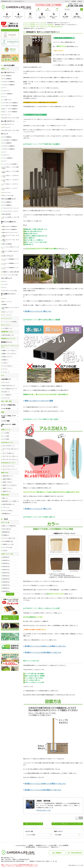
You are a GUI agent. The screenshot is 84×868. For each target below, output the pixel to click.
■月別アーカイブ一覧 (7, 554)
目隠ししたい (5, 498)
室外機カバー (5, 360)
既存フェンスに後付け (54, 17)
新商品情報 (81, 817)
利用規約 (31, 845)
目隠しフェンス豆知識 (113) (9, 526)
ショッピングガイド (21, 845)
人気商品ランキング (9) (8, 544)
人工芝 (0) (5, 551)
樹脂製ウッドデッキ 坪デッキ (9, 354)
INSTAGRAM (75, 853)
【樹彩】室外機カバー (7, 479)
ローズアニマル (6, 398)
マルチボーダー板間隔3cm (8, 85)
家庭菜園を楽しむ (6, 514)
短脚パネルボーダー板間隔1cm (9, 227)
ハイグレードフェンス (7, 256)
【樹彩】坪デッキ (6, 491)
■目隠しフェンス (6, 430)
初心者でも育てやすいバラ (9, 386)
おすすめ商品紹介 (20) (7, 541)
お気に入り (48, 9)
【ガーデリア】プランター (9, 466)
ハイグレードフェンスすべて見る (10, 275)
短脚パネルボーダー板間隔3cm (9, 229)
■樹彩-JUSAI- (5, 473)
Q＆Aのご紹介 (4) (6, 529)
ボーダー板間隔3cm (7, 79)
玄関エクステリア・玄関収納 (8, 425)
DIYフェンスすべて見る (8, 196)
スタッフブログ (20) (7, 548)
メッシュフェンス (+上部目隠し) (10, 164)
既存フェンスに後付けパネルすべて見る (11, 252)
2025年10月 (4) (6, 576)
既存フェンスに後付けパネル (8, 222)
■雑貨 (3, 412)
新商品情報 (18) (6, 532)
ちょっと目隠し (6, 436)
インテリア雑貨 (5, 421)
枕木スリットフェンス (7, 312)
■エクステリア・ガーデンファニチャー (10, 346)
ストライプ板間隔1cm (7, 94)
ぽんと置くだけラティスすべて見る (11, 130)
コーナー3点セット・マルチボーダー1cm (10, 176)
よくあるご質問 (52, 845)
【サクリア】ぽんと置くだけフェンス (11, 450)
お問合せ (80, 1)
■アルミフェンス (6, 325)
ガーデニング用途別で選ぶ (8, 405)
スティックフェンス (7, 315)
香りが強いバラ (6, 392)
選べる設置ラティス (65, 17)
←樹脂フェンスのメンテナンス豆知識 (33, 824)
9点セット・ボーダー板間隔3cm (10, 112)
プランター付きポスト (7, 366)
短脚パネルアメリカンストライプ (10, 233)
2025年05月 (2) (6, 591)
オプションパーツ (6, 115)
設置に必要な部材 (6, 214)
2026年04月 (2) (6, 557)
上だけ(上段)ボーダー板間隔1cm (10, 140)
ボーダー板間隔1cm (7, 76)
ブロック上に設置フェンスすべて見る (11, 218)
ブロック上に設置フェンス (42, 17)
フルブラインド (6, 91)
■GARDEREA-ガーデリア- (8, 463)
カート (57, 9)
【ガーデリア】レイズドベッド (10, 469)
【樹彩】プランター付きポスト (10, 485)
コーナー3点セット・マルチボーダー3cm (10, 180)
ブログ (4, 519)
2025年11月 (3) (6, 573)
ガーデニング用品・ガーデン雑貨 (8, 416)
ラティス (4, 287)
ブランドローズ (6, 382)
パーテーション (6, 507)
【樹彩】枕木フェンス (7, 476)
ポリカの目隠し (6, 439)
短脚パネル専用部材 (7, 244)
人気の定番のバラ (6, 379)
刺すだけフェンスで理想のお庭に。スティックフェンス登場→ (67, 824)
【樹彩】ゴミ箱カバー (7, 482)
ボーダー (4, 281)
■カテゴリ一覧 (5, 523)
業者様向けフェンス (7, 342)
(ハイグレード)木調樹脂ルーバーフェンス (10, 260)
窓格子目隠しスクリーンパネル (77, 17)
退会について (55, 847)
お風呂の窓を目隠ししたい (9, 504)
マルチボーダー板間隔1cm (8, 82)
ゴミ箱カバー (5, 363)
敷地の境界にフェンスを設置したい (11, 501)
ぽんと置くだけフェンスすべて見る (11, 118)
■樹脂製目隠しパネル (7, 332)
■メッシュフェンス (6, 318)
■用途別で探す (5, 495)
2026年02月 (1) (6, 563)
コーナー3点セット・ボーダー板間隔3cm (10, 172)
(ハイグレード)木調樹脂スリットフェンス (10, 264)
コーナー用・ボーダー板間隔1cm (10, 103)
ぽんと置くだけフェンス (7, 17)
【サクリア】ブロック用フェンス (10, 456)
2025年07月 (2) (6, 585)
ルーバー (4, 88)
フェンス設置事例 (64, 845)
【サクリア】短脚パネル (8, 453)
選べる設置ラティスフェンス (8, 295)
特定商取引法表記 (30, 847)
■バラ (3, 376)
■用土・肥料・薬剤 (6, 401)
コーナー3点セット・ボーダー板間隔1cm (10, 168)
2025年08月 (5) (6, 582)
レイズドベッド (6, 372)
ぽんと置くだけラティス (19, 17)
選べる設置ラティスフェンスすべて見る (11, 308)
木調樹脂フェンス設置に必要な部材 (11, 272)
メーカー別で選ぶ (6, 409)
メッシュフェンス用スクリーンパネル (11, 248)
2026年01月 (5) (6, 567)
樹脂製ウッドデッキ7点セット (9, 351)
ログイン (67, 1)
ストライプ (5, 285)
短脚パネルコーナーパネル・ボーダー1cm (11, 236)
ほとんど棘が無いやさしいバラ (10, 389)
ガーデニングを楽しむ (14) (9, 538)
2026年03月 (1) (6, 560)
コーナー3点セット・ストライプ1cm (10, 189)
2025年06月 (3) (6, 588)
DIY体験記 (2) (5, 535)
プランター (5, 369)
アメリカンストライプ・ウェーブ (10, 211)
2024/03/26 (81, 818)
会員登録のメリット (41, 845)
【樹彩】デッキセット (7, 488)
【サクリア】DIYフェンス (8, 446)
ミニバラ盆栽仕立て (7, 395)
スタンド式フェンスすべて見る (10, 291)
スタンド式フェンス (7, 278)
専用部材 (4, 305)
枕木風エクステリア (7, 357)
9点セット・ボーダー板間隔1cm (10, 109)
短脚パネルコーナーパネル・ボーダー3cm (11, 240)
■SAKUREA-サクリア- (7, 442)
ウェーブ (4, 97)
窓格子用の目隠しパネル (8, 335)
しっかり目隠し (6, 433)
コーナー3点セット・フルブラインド (10, 185)
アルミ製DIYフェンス (7, 328)
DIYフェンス (30, 17)
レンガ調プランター (7, 100)
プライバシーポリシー (43, 847)
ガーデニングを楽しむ (7, 511)
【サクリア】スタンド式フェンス (10, 459)
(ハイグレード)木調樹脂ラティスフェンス (10, 268)
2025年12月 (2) (6, 570)
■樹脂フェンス (5, 69)
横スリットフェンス (7, 302)
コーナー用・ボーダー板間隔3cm (10, 106)
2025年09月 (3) (6, 579)
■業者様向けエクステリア (8, 339)
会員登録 (74, 1)
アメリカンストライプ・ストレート (11, 208)
